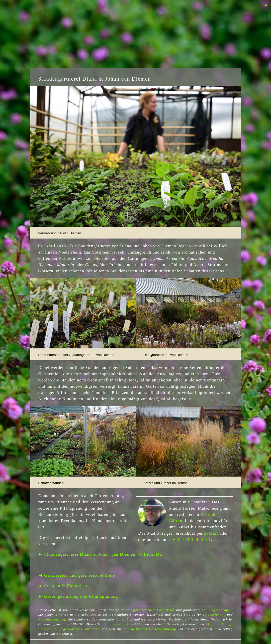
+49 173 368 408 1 (192, 540)
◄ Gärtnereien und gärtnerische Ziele (77, 575)
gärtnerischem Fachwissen (154, 610)
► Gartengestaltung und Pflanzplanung (78, 596)
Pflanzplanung (214, 615)
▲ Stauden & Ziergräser (63, 586)
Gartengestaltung (52, 619)
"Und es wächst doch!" (122, 624)
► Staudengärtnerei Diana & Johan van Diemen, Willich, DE (100, 554)
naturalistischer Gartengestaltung (149, 629)
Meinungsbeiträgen (217, 610)
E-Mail (211, 533)
